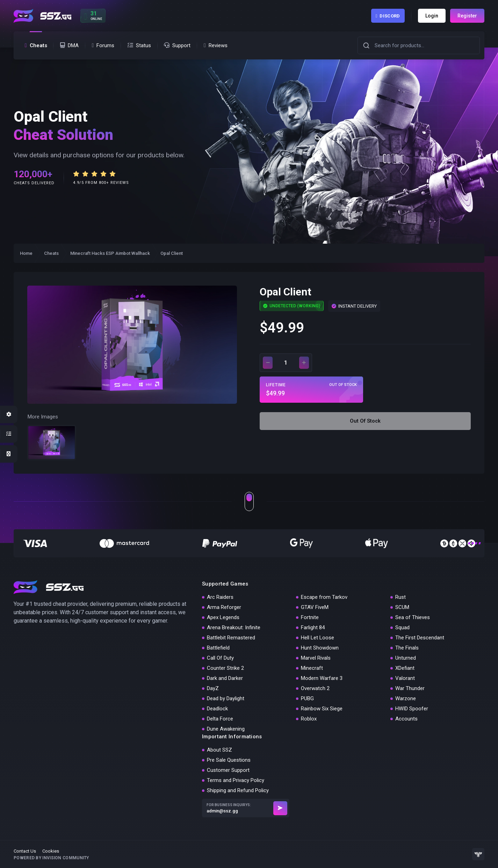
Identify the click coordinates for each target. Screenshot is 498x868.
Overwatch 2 (315, 688)
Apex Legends (223, 617)
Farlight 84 (313, 627)
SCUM (402, 607)
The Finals (407, 648)
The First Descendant (420, 638)
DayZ (213, 688)
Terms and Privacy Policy (236, 780)
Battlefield (218, 648)
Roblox (309, 719)
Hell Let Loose (317, 638)
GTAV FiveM (315, 607)
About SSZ (219, 750)
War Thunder (410, 688)
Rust (400, 597)
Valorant (405, 678)
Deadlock (217, 709)
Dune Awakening (226, 729)
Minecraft (312, 668)
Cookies (51, 851)
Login (432, 16)
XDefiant (405, 668)
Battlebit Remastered (231, 638)
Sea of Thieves (413, 617)
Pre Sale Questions (229, 760)
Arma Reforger (224, 607)
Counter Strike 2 (225, 668)
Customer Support (228, 770)
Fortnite (310, 617)
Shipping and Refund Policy (238, 790)
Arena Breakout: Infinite (234, 627)
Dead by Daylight (226, 698)
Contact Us (25, 851)
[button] (366, 46)
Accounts (406, 719)
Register (467, 16)
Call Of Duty (220, 658)
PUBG (307, 698)
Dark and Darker (225, 678)
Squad (402, 627)
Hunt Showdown (320, 648)
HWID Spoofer (412, 709)
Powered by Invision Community (51, 858)
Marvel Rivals (316, 658)
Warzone (406, 698)
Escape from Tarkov (324, 597)
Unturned (406, 658)
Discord (388, 16)
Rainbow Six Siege (322, 709)
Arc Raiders (220, 597)
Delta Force (220, 719)
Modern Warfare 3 (322, 678)
